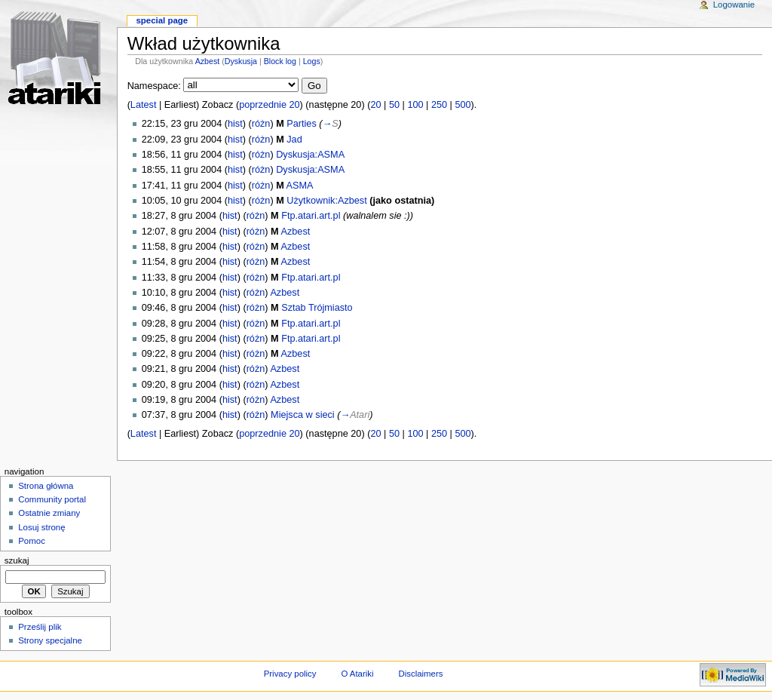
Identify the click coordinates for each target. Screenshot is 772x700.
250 (439, 105)
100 (415, 105)
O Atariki (357, 674)
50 (394, 105)
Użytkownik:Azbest (326, 201)
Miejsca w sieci (303, 415)
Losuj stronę (41, 527)
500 (463, 105)
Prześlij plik (40, 627)
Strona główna (46, 486)
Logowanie (734, 5)
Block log (280, 61)
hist (235, 124)
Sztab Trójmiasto (317, 308)
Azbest (208, 61)
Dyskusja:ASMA (310, 155)
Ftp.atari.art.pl (311, 216)
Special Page (162, 20)
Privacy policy (290, 674)
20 (375, 105)
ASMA (300, 186)
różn (261, 124)
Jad (294, 140)
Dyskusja (241, 61)
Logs (312, 61)
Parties (302, 124)
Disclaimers (420, 674)
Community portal (52, 499)
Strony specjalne (50, 640)
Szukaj (17, 560)
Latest (144, 105)
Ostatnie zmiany (49, 513)
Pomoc (32, 541)
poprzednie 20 (269, 105)
